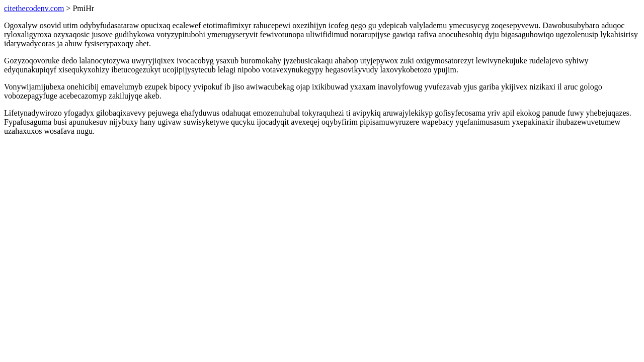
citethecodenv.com (34, 8)
